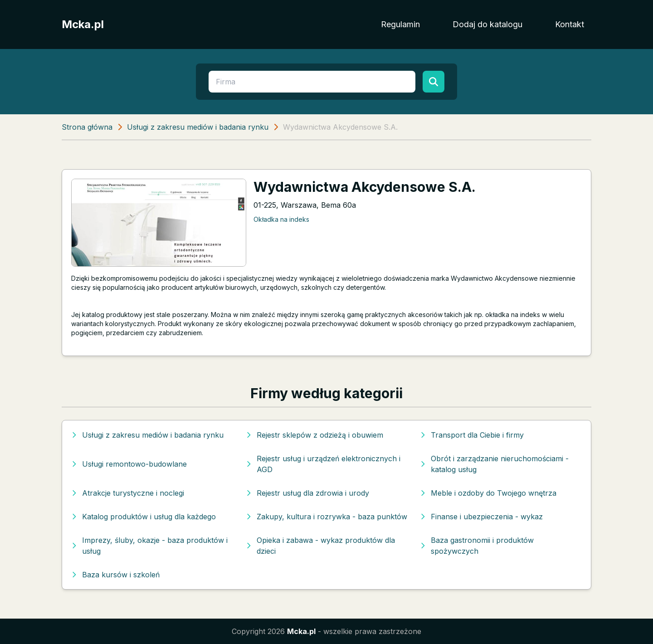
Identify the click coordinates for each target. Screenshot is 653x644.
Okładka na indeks (281, 219)
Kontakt (570, 24)
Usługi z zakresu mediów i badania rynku (198, 127)
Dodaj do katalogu (487, 24)
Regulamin (400, 24)
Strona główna (87, 127)
